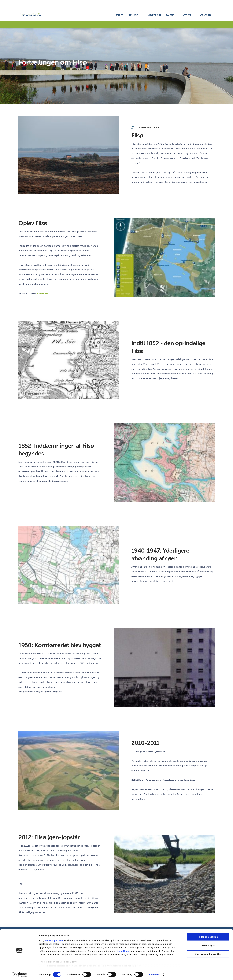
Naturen (140, 16)
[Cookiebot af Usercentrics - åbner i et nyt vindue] (19, 974)
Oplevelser (159, 16)
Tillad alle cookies (208, 937)
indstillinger (124, 951)
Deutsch (206, 16)
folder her (43, 293)
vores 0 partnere (54, 940)
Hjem (128, 16)
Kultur (173, 16)
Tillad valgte (208, 945)
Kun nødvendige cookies (208, 954)
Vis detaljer (154, 974)
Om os (189, 16)
